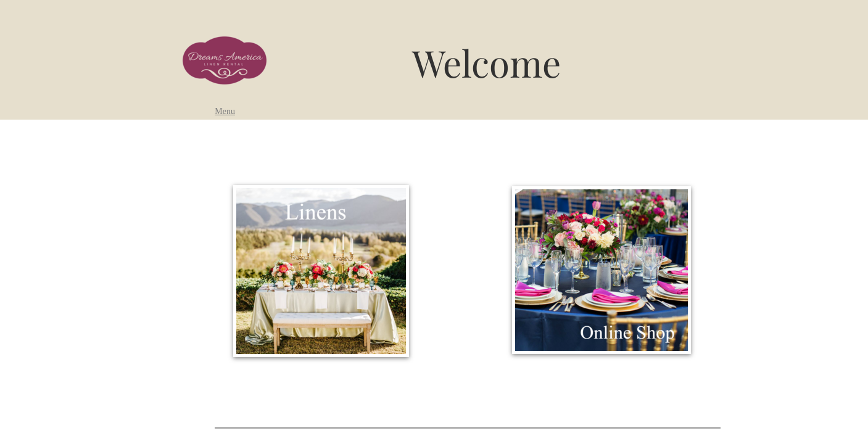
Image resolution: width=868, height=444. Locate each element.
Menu (225, 111)
